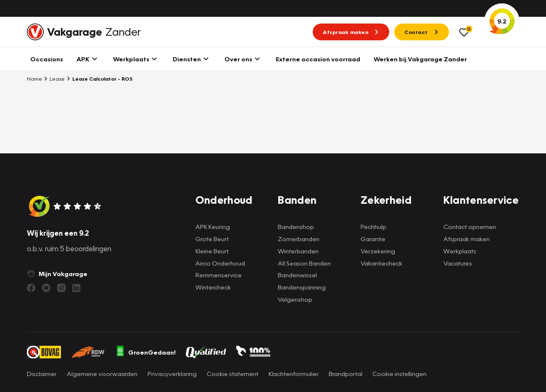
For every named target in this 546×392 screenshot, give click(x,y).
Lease (54, 79)
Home (34, 79)
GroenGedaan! (145, 352)
